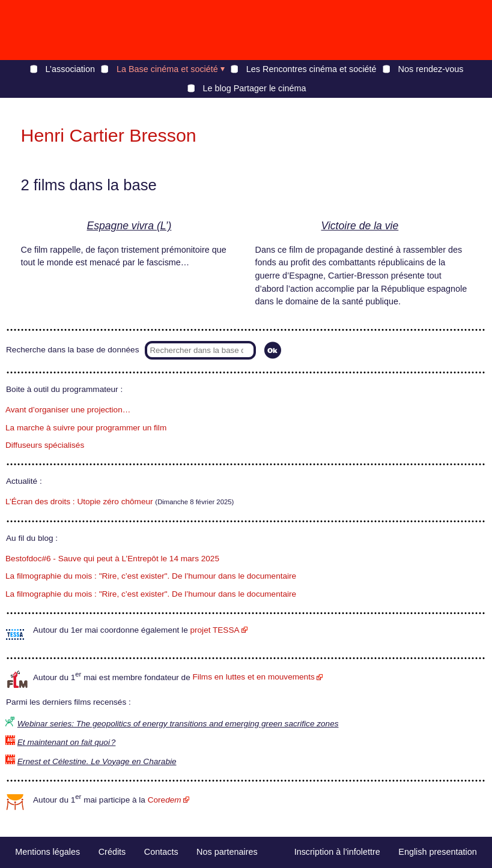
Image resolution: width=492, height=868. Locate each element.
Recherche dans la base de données (72, 350)
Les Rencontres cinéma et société (311, 69)
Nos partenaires (227, 852)
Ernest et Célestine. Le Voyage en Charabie (97, 761)
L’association (70, 69)
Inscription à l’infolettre (337, 852)
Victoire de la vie (360, 226)
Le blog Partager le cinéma (255, 88)
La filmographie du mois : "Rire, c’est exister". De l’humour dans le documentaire (151, 576)
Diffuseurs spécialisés (45, 445)
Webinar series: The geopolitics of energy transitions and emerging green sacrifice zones (178, 724)
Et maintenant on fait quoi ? (67, 742)
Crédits (112, 852)
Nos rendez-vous (431, 69)
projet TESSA (214, 630)
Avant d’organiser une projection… (68, 410)
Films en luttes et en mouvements (254, 677)
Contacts (161, 852)
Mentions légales (47, 852)
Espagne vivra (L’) (129, 226)
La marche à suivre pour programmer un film (86, 428)
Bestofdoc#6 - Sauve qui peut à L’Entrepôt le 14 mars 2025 (112, 559)
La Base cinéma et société (167, 69)
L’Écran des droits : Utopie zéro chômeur (79, 502)
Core (165, 800)
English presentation (437, 852)
